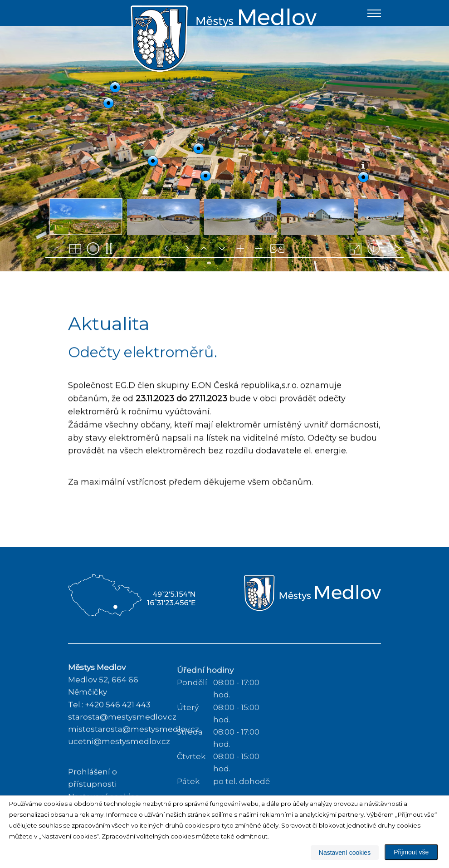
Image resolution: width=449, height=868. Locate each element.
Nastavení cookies (345, 853)
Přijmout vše (411, 852)
